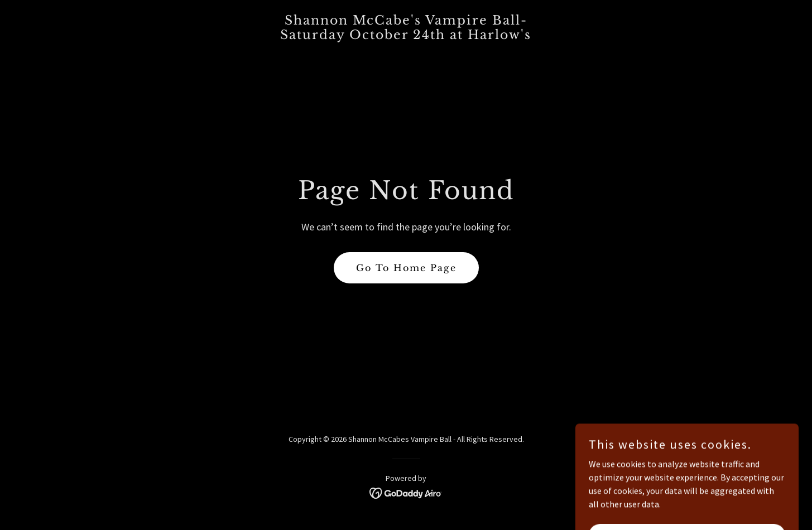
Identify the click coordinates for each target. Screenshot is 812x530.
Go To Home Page (406, 268)
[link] (406, 36)
